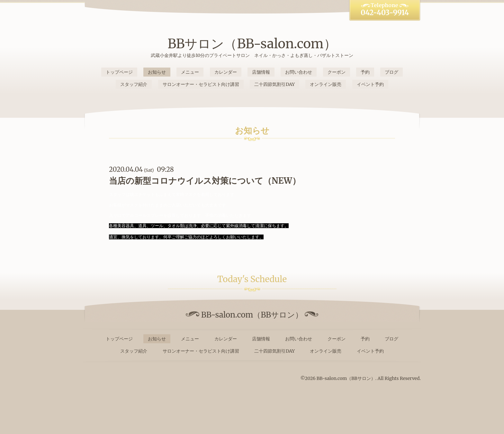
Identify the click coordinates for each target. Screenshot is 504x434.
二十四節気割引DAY (274, 84)
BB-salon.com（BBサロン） (346, 378)
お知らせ (157, 72)
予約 (365, 72)
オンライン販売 (326, 84)
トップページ (119, 72)
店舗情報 (261, 72)
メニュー (190, 72)
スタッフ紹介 (134, 84)
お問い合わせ (299, 72)
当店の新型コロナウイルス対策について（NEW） (205, 181)
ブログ (392, 72)
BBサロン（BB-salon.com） (252, 44)
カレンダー (226, 72)
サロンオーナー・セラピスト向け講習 (201, 84)
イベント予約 (370, 84)
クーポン (337, 72)
